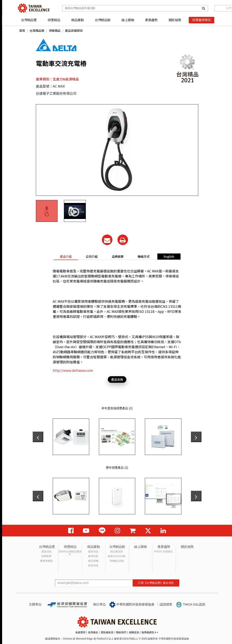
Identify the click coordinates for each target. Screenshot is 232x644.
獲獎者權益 (46, 561)
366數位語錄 (117, 561)
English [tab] (169, 256)
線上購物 (128, 20)
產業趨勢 (151, 20)
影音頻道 (93, 565)
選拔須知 (46, 552)
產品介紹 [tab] (66, 256)
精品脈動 (78, 20)
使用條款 (93, 632)
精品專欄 (93, 561)
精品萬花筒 (117, 552)
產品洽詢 (117, 379)
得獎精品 (54, 20)
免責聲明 (80, 632)
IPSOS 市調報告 (163, 552)
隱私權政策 (107, 632)
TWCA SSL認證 (190, 605)
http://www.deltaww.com (73, 370)
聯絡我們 (121, 632)
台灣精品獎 (29, 20)
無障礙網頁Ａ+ (150, 632)
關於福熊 (175, 20)
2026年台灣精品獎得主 (70, 553)
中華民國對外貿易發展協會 (132, 605)
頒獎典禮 (46, 556)
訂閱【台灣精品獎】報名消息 (156, 583)
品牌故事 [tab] (118, 256)
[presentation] (38, 437)
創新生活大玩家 (117, 556)
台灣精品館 (103, 20)
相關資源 (134, 632)
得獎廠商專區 (202, 20)
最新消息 (93, 552)
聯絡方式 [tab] (144, 256)
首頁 (22, 31)
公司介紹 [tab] (92, 256)
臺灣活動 (93, 556)
